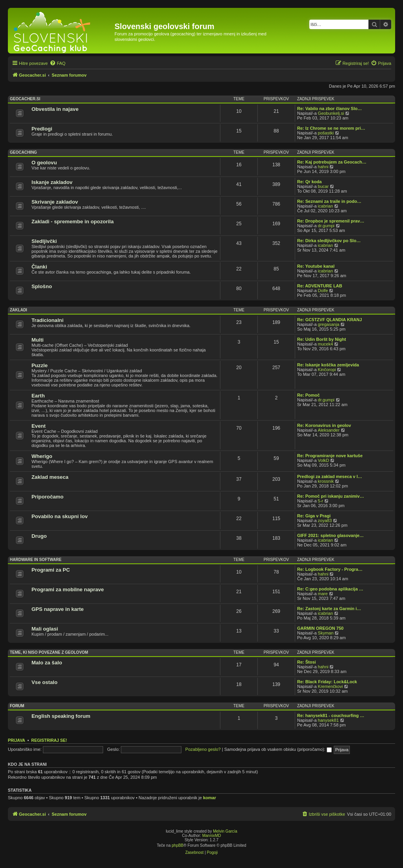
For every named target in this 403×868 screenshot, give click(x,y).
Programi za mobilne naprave (68, 589)
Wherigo (42, 456)
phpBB (177, 845)
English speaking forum (61, 716)
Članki (39, 267)
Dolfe (323, 291)
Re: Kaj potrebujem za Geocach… (332, 162)
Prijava (17, 740)
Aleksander (329, 430)
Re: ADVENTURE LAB (320, 286)
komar (210, 798)
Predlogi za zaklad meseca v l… (330, 476)
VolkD (324, 460)
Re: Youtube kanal (316, 266)
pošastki (326, 133)
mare (323, 594)
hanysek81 (328, 720)
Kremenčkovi (331, 686)
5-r (321, 501)
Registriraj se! (49, 740)
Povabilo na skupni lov (60, 516)
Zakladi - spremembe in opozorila (73, 222)
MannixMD (212, 836)
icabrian (326, 206)
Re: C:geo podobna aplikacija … (330, 589)
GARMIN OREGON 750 (320, 628)
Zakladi (18, 310)
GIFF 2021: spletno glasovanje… (330, 535)
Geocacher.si (25, 99)
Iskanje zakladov (52, 182)
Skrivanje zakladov (55, 202)
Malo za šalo (47, 663)
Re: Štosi (307, 662)
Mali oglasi (45, 629)
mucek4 (326, 344)
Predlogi (42, 129)
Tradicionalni (47, 320)
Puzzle (40, 365)
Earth (38, 396)
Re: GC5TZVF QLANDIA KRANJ (330, 320)
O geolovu (44, 163)
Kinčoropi (327, 370)
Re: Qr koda (309, 182)
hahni (323, 167)
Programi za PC (51, 570)
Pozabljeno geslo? (203, 749)
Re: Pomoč (308, 395)
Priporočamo (47, 497)
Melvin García (225, 831)
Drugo (39, 536)
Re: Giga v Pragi (314, 516)
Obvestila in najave (55, 109)
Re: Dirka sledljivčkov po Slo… (329, 241)
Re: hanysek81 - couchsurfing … (331, 715)
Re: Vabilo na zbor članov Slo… (329, 108)
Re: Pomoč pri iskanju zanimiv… (331, 496)
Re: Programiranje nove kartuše (330, 456)
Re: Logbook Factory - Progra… (330, 569)
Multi (38, 340)
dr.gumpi (326, 226)
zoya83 (325, 520)
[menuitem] (57, 63)
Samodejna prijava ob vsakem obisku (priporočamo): (278, 749)
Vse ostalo (44, 682)
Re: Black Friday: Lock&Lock (327, 682)
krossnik (326, 481)
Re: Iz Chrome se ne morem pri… (331, 128)
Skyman (326, 633)
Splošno (42, 286)
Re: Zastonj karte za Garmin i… (329, 609)
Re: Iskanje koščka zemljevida (328, 365)
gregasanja (329, 324)
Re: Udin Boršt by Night (322, 339)
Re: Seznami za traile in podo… (329, 201)
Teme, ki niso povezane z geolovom (49, 652)
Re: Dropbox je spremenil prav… (331, 221)
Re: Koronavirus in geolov (324, 425)
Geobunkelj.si (331, 113)
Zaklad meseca (50, 477)
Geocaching (23, 152)
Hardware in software (36, 560)
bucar (324, 186)
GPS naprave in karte (58, 609)
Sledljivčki (44, 241)
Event (39, 426)
